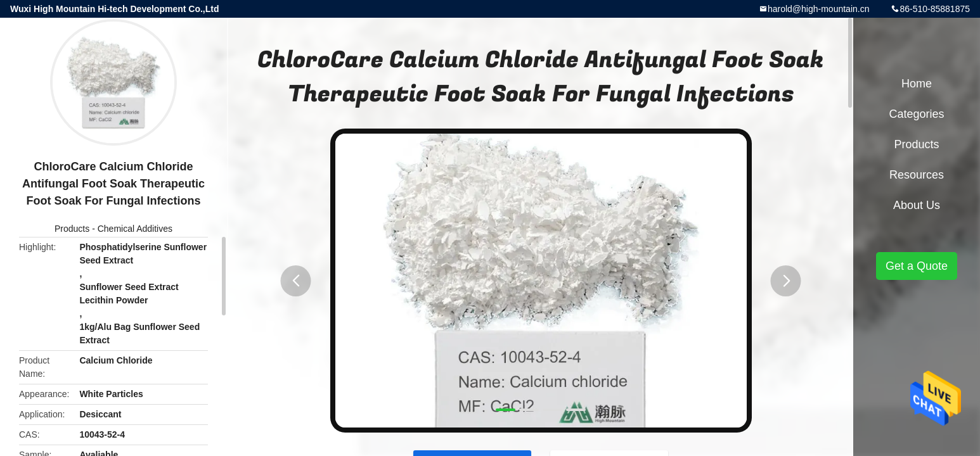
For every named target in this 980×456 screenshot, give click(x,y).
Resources (917, 175)
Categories (916, 114)
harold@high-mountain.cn (819, 9)
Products (72, 229)
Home (917, 84)
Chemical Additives (135, 229)
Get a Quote (917, 266)
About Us (917, 205)
